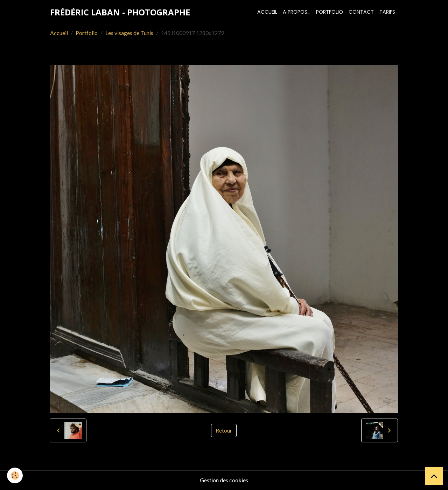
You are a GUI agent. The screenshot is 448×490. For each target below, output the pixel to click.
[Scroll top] (434, 476)
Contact (361, 12)
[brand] (120, 12)
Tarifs (387, 12)
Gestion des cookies (224, 480)
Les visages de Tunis (129, 33)
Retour (224, 430)
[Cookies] (15, 475)
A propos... (297, 12)
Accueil (267, 12)
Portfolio (330, 12)
